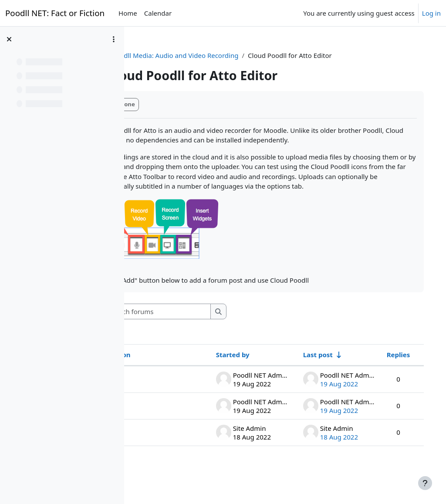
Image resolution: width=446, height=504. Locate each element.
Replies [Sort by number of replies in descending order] (389, 374)
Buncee (163, 399)
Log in (431, 13)
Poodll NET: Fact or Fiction (55, 13)
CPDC (150, 55)
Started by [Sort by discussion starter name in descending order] (224, 374)
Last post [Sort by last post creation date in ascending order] (309, 374)
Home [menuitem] (128, 13)
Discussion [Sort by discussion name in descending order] (169, 374)
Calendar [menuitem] (158, 13)
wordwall (166, 452)
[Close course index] (9, 39)
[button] (151, 331)
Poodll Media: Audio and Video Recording (231, 55)
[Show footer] (425, 483)
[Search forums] (213, 331)
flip (156, 425)
